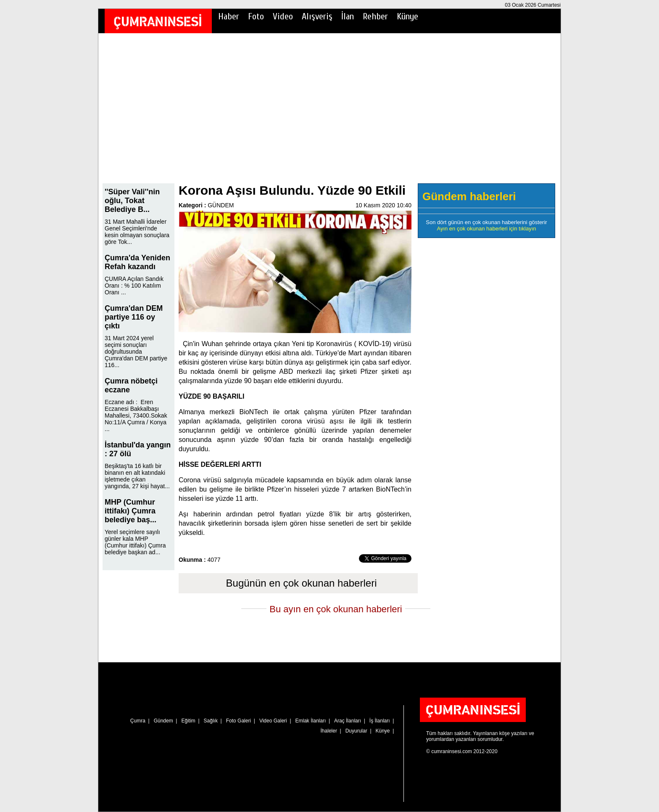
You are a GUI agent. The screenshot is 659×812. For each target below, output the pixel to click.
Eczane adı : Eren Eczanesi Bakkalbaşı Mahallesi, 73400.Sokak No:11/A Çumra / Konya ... (136, 415)
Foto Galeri (239, 721)
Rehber (375, 16)
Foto (256, 16)
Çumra (138, 721)
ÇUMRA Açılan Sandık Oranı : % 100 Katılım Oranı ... (134, 286)
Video (283, 16)
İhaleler (329, 731)
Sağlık (211, 721)
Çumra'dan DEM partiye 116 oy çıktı (134, 317)
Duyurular (356, 731)
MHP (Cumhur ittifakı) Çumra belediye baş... (130, 511)
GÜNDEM (221, 205)
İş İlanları (380, 721)
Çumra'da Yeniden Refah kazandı (137, 262)
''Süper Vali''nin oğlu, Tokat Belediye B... (132, 201)
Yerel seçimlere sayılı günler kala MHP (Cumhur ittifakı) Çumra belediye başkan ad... (135, 542)
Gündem (163, 721)
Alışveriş (317, 16)
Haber (229, 16)
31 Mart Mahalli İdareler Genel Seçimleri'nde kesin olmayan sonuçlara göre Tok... (137, 232)
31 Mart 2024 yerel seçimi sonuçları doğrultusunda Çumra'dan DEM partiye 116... (136, 352)
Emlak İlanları (311, 721)
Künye (407, 16)
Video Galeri (273, 721)
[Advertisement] (329, 114)
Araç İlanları (348, 721)
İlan (348, 16)
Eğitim (188, 721)
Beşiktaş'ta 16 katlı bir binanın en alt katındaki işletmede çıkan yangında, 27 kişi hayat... (137, 476)
